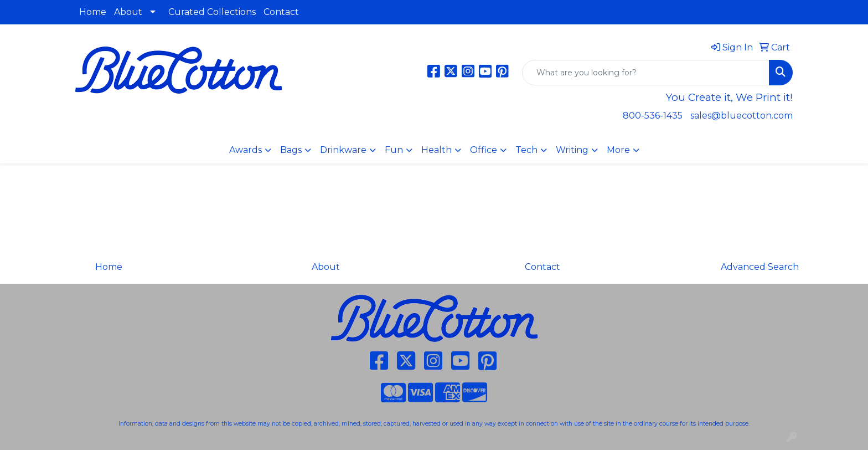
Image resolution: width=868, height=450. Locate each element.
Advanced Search (760, 267)
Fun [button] (394, 150)
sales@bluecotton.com (742, 116)
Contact (281, 12)
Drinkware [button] (343, 150)
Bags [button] (291, 150)
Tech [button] (526, 150)
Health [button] (436, 150)
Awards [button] (246, 150)
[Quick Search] (646, 73)
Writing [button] (572, 150)
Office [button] (484, 150)
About (128, 12)
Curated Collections (212, 12)
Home (93, 12)
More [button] (618, 150)
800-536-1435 (653, 116)
